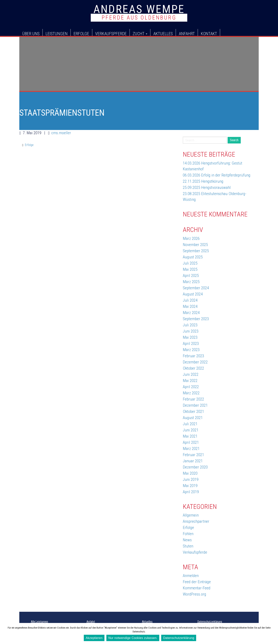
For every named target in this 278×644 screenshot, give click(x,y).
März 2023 (191, 350)
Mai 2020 (190, 473)
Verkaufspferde (111, 34)
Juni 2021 (191, 430)
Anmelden (191, 576)
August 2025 (193, 257)
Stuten (188, 546)
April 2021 (191, 442)
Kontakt (209, 34)
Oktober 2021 (193, 412)
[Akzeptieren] (273, 634)
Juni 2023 (191, 331)
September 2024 (196, 288)
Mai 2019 (190, 486)
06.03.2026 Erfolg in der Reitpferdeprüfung (217, 175)
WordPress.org (195, 594)
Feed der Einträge (197, 582)
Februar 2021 (193, 455)
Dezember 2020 (195, 467)
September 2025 (196, 251)
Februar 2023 (193, 356)
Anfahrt (187, 34)
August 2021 (193, 418)
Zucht (140, 34)
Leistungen (57, 34)
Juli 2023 (190, 325)
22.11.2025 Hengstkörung (203, 181)
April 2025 (191, 276)
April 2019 (191, 492)
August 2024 (193, 294)
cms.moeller (61, 133)
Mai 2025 (190, 269)
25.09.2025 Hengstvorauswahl (207, 188)
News (187, 540)
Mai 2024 (190, 306)
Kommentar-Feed (197, 588)
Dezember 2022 (195, 362)
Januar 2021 (193, 461)
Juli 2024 (190, 300)
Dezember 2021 (195, 405)
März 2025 (191, 282)
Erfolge (81, 34)
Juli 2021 (190, 424)
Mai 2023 (190, 337)
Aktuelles (163, 34)
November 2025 (195, 245)
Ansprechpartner (196, 521)
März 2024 (191, 313)
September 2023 (196, 319)
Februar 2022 (193, 399)
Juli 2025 (190, 263)
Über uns (31, 34)
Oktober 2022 (193, 368)
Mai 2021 (190, 436)
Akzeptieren (94, 638)
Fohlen (188, 534)
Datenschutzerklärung (210, 622)
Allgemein (191, 515)
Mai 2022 (190, 381)
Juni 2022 (191, 374)
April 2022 (191, 387)
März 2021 (191, 449)
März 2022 (191, 393)
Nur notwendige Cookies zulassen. (133, 638)
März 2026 (191, 238)
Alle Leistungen (39, 622)
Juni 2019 (191, 479)
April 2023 (191, 344)
